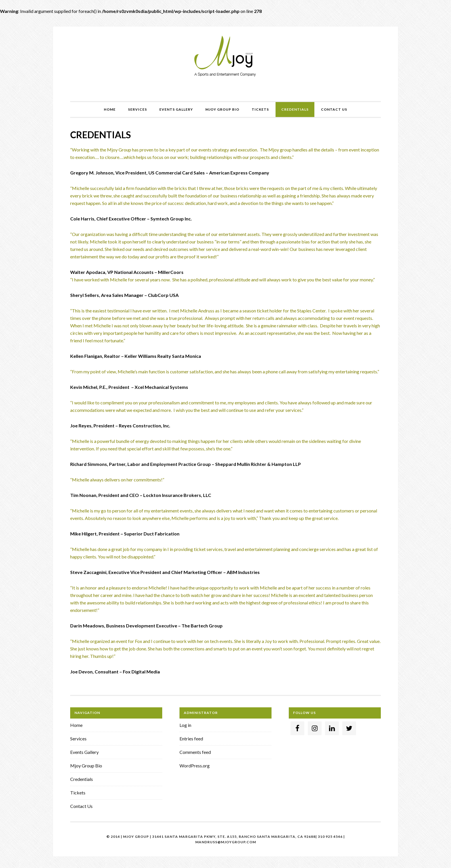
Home (76, 725)
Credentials (82, 779)
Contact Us (81, 806)
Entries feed (191, 739)
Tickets (78, 793)
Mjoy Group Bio (86, 766)
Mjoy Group (225, 57)
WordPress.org (195, 766)
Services (78, 739)
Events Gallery (84, 752)
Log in (185, 725)
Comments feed (195, 752)
